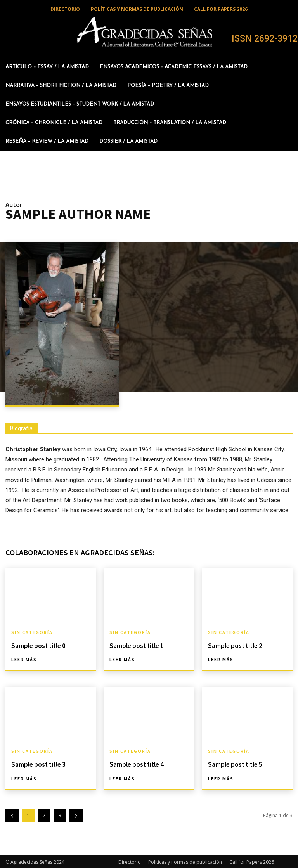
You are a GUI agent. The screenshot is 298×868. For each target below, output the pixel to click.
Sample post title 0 (37, 645)
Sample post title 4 (135, 764)
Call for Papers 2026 (252, 861)
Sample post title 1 (135, 645)
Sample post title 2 (234, 645)
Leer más (24, 659)
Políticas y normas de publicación (185, 861)
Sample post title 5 (234, 764)
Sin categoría (32, 632)
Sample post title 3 (37, 764)
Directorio (130, 861)
